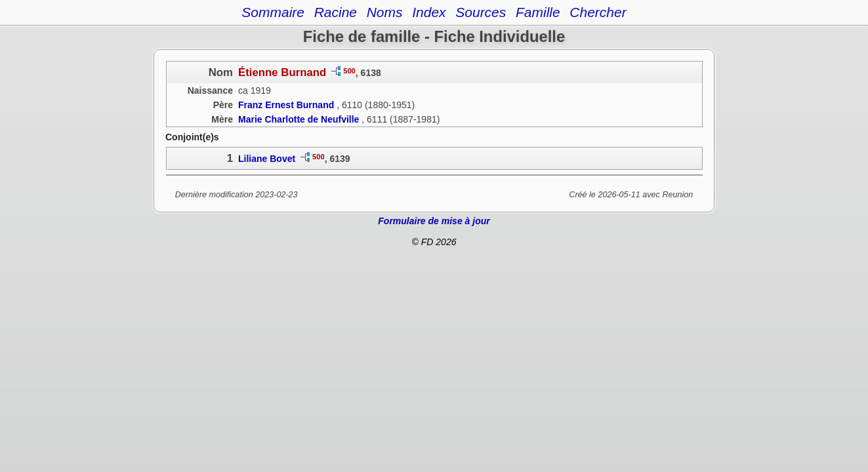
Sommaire (273, 12)
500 (349, 71)
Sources (481, 12)
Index (429, 12)
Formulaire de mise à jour (434, 221)
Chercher (598, 12)
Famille (538, 12)
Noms (385, 12)
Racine (336, 12)
